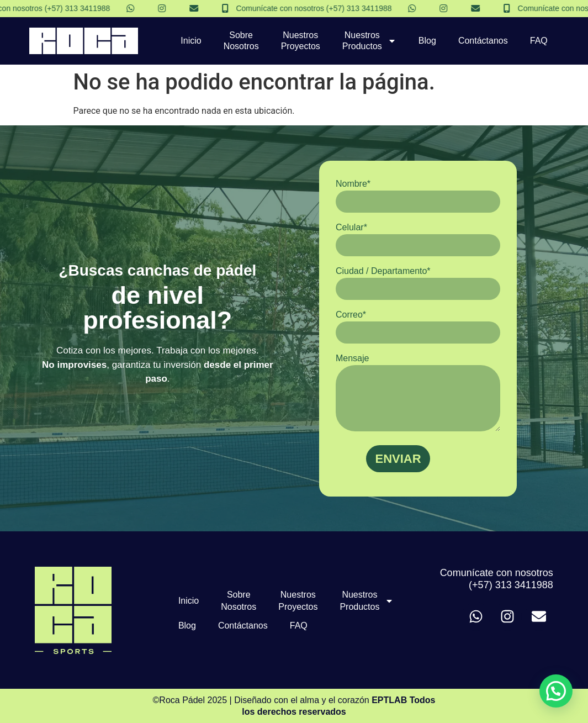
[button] (556, 691)
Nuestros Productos (369, 41)
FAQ (539, 41)
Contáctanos (483, 41)
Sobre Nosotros (241, 41)
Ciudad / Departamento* (418, 283)
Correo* (418, 327)
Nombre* (418, 196)
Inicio (191, 41)
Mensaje (418, 392)
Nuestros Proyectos (301, 41)
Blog (427, 41)
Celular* (418, 239)
